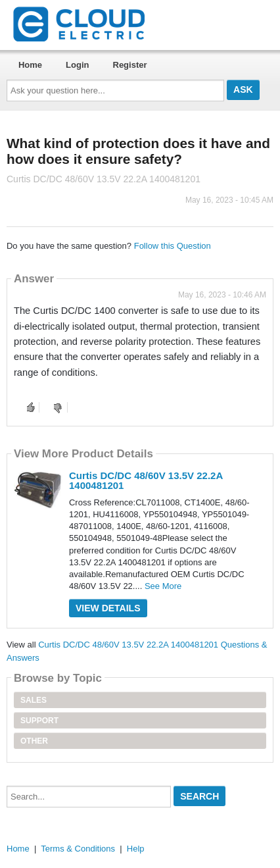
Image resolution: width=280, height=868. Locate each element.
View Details (108, 608)
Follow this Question (173, 246)
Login (77, 65)
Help (136, 849)
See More (163, 586)
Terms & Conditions (78, 849)
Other (34, 741)
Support (39, 721)
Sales (34, 700)
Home (30, 65)
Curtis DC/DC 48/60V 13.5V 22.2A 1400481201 (146, 480)
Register (130, 65)
